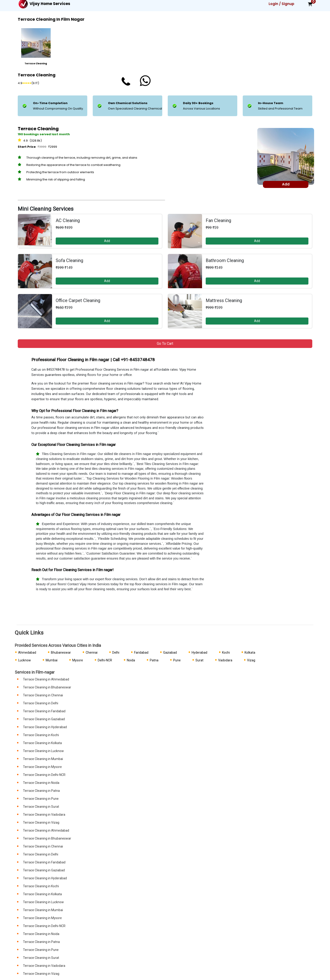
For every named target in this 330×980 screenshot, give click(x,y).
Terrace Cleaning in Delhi (41, 703)
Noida (131, 660)
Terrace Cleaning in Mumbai (43, 759)
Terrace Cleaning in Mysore (42, 767)
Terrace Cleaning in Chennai (43, 695)
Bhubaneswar (61, 652)
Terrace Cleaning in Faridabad (44, 711)
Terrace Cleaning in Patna (41, 791)
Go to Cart (165, 344)
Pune (177, 660)
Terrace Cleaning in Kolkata (42, 743)
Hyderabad (199, 652)
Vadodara (225, 660)
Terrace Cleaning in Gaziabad (44, 719)
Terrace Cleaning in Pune (41, 799)
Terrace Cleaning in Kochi (41, 735)
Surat (199, 660)
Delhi (116, 652)
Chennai (92, 652)
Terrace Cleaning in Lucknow (43, 751)
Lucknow (25, 660)
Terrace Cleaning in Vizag (41, 822)
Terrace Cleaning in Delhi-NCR (44, 775)
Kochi (226, 652)
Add (107, 241)
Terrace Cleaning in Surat (41, 807)
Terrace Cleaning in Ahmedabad (46, 679)
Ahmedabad (27, 652)
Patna (154, 660)
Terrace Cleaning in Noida (41, 783)
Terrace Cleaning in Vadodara (44, 815)
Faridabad (141, 652)
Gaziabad (170, 652)
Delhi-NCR (105, 660)
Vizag (251, 660)
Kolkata (250, 652)
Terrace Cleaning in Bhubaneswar (47, 687)
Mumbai (52, 660)
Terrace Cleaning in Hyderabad (45, 727)
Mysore (78, 660)
